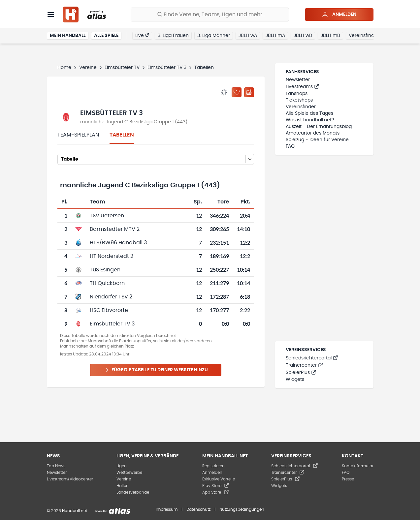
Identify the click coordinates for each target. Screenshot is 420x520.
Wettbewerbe (129, 473)
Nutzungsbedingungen (242, 509)
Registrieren (213, 466)
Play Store (216, 486)
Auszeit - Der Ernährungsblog (319, 127)
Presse (348, 479)
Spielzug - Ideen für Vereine (317, 140)
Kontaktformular (358, 466)
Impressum (167, 509)
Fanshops (297, 94)
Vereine (88, 68)
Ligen (122, 466)
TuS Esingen (105, 270)
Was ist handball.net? (310, 120)
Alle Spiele (106, 36)
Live (142, 35)
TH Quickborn (107, 283)
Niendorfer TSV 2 (111, 297)
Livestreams (303, 87)
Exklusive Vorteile (219, 479)
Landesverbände (133, 492)
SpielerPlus (301, 373)
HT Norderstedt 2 (112, 256)
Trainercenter (305, 365)
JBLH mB (330, 36)
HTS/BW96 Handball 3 (118, 243)
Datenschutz (198, 509)
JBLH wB (303, 36)
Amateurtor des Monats (313, 133)
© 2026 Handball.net (67, 511)
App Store (216, 492)
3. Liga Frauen (173, 36)
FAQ (290, 146)
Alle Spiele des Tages (309, 113)
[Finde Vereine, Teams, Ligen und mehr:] (210, 15)
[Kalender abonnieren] (249, 92)
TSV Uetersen (107, 216)
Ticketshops (299, 100)
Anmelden (339, 15)
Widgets (295, 380)
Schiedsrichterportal (312, 358)
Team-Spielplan (78, 135)
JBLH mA (275, 36)
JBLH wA (248, 36)
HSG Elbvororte (109, 310)
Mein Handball (68, 36)
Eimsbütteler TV (122, 68)
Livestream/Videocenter (70, 479)
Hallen (123, 486)
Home (64, 68)
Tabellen (122, 135)
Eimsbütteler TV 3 (167, 68)
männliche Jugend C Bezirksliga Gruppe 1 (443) (134, 122)
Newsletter (298, 80)
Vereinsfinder (364, 36)
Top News (56, 466)
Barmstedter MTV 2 (115, 229)
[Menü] (51, 15)
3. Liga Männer (214, 36)
